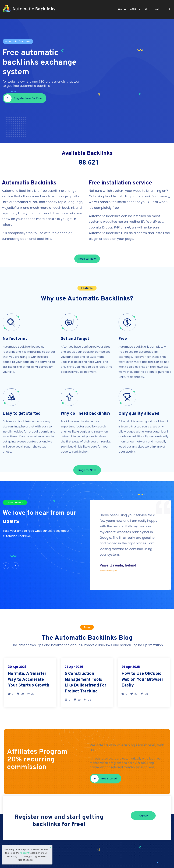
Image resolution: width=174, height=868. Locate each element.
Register (143, 816)
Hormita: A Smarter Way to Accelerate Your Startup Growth (29, 680)
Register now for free (23, 98)
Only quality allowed (139, 414)
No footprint (15, 339)
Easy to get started (22, 414)
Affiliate (135, 9)
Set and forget (75, 339)
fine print (24, 853)
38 (31, 694)
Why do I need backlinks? (86, 414)
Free (123, 339)
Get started (104, 779)
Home (122, 9)
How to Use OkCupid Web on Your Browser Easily (142, 680)
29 (20, 694)
